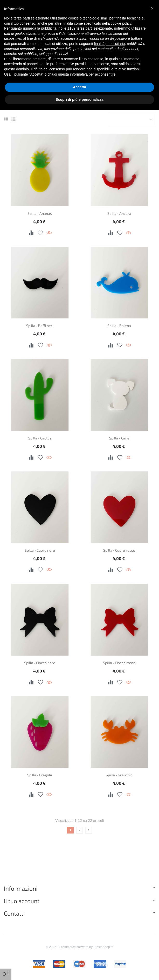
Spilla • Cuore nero (40, 550)
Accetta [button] (79, 87)
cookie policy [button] (121, 23)
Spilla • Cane (119, 438)
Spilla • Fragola (40, 775)
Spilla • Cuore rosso (119, 550)
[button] (152, 8)
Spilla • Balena (119, 326)
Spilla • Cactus (40, 438)
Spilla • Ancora (119, 213)
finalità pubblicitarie (109, 44)
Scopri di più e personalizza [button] (79, 99)
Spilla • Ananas (40, 213)
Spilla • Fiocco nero (40, 663)
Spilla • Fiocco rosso (119, 663)
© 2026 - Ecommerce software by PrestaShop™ (79, 947)
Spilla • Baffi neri (40, 326)
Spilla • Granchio (119, 775)
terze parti (85, 28)
